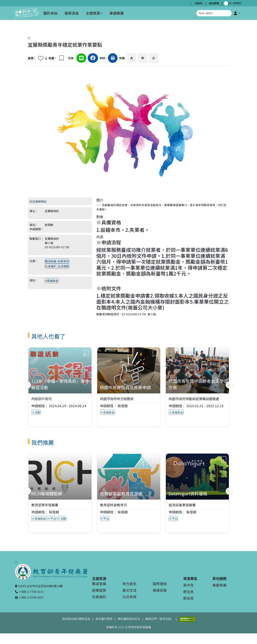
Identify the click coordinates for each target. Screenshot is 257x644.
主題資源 (93, 13)
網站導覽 (214, 3)
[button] (237, 13)
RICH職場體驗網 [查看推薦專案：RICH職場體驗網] (47, 493)
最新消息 (72, 13)
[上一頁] (27, 385)
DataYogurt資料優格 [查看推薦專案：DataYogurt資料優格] (188, 493)
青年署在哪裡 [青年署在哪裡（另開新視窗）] (104, 619)
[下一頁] (229, 385)
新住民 (189, 598)
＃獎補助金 (107, 412)
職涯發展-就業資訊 (57, 261)
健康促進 (160, 590)
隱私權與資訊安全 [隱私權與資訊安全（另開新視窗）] (129, 619)
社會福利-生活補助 (57, 266)
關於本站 (50, 13)
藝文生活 (130, 590)
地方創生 (130, 584)
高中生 (189, 585)
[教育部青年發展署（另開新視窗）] (52, 571)
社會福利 (99, 597)
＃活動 (36, 412)
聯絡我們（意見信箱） (159, 619)
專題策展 (117, 13)
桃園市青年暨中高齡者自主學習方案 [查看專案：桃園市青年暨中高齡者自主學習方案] (198, 384)
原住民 (189, 592)
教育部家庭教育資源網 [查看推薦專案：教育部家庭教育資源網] (121, 493)
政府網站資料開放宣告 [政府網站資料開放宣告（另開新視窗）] (76, 619)
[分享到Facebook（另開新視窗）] (93, 59)
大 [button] (132, 58)
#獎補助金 (52, 281)
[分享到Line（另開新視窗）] (81, 59)
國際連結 (160, 584)
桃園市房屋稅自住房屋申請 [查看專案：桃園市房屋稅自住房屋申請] (125, 387)
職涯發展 (99, 584)
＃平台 (52, 519)
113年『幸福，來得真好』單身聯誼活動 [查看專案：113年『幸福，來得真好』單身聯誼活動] (60, 384)
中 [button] (143, 58)
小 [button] (154, 58)
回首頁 (199, 3)
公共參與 (130, 597)
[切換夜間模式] (228, 3)
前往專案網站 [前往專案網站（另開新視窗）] (38, 201)
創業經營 (99, 590)
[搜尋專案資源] (214, 13)
